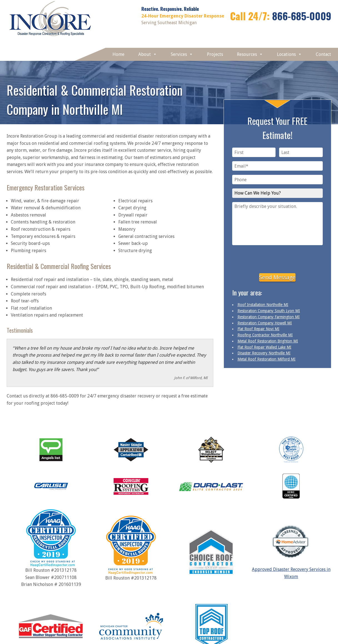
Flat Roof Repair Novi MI (258, 329)
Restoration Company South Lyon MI (269, 311)
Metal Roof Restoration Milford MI (266, 359)
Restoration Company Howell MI (265, 323)
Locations (289, 54)
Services (182, 54)
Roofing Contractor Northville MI (265, 335)
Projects (215, 54)
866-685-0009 (302, 16)
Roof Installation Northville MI (263, 305)
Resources (250, 54)
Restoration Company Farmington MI (269, 317)
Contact (323, 54)
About (148, 54)
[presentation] (277, 258)
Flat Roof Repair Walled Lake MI (264, 347)
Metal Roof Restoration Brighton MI (268, 341)
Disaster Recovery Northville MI (264, 353)
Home (118, 54)
